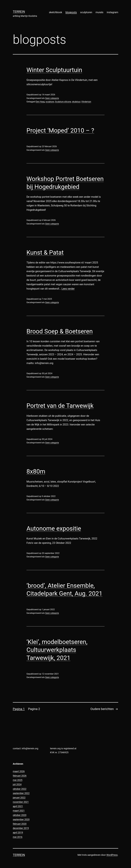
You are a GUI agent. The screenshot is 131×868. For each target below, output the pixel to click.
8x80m (36, 471)
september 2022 (21, 793)
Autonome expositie (54, 528)
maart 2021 (19, 811)
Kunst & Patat (45, 253)
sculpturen (86, 12)
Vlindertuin (86, 102)
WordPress (112, 855)
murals (99, 12)
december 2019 (21, 828)
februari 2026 (20, 776)
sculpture (50, 102)
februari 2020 (20, 824)
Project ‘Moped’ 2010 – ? (60, 130)
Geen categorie (52, 98)
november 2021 (21, 802)
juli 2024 (17, 784)
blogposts (71, 12)
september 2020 (21, 819)
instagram (112, 12)
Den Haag (40, 102)
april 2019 (18, 832)
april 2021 (18, 806)
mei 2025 (18, 780)
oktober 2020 (20, 815)
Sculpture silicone (63, 102)
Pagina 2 (34, 709)
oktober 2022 (20, 789)
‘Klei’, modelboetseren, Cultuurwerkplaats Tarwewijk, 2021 (57, 650)
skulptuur (76, 102)
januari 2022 (19, 798)
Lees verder (68, 289)
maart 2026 (19, 771)
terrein (19, 12)
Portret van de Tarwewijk (60, 406)
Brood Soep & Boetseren (60, 331)
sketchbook (55, 12)
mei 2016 (18, 837)
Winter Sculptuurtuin (54, 70)
